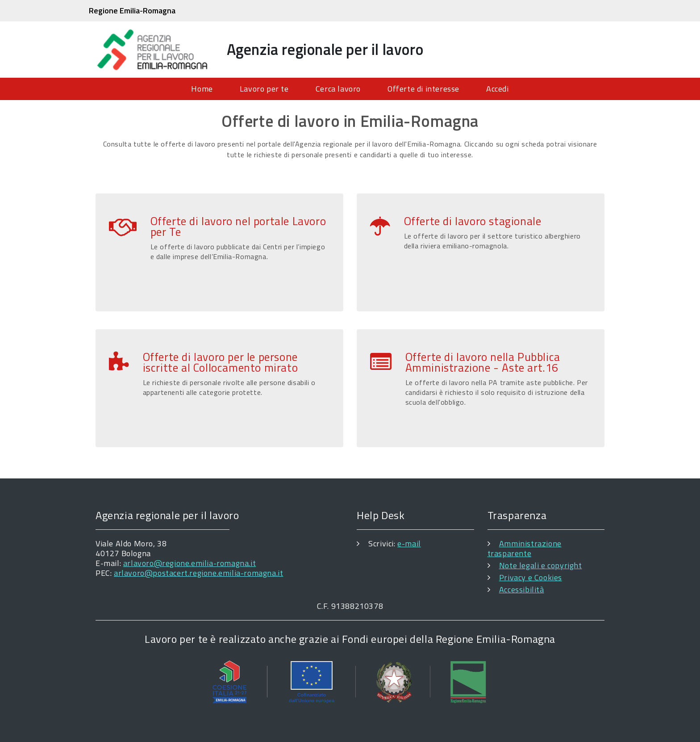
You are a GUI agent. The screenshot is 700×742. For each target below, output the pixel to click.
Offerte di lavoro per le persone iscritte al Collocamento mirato (221, 362)
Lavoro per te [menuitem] (264, 89)
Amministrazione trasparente (525, 548)
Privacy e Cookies (531, 577)
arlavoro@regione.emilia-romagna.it (190, 563)
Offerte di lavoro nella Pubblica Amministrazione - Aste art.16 (483, 362)
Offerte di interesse (423, 89)
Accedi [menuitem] (498, 89)
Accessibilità (522, 589)
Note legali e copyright (541, 565)
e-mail (409, 543)
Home (202, 89)
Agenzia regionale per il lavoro (325, 49)
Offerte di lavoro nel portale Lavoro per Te (238, 226)
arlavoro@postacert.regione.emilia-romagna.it (198, 573)
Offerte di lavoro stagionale (473, 221)
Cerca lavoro (338, 89)
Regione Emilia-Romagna (132, 10)
